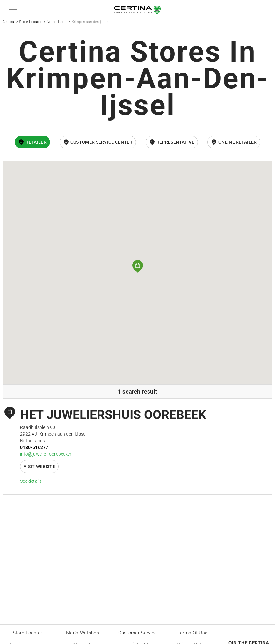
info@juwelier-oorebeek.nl (46, 454)
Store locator (28, 633)
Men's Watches (83, 633)
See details (31, 481)
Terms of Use (193, 633)
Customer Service (138, 633)
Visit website (39, 467)
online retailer (238, 142)
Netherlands (57, 22)
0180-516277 (34, 447)
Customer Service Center (101, 142)
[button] (12, 10)
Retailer (36, 142)
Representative (175, 142)
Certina (8, 22)
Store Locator (30, 22)
